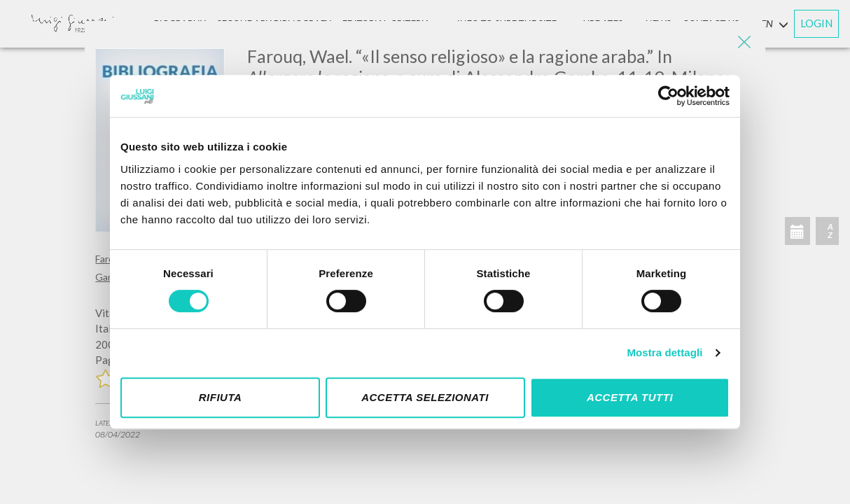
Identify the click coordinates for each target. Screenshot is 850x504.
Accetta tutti (630, 397)
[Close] (744, 42)
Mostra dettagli (664, 352)
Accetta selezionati (425, 397)
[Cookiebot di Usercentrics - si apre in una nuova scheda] (668, 96)
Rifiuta (221, 397)
